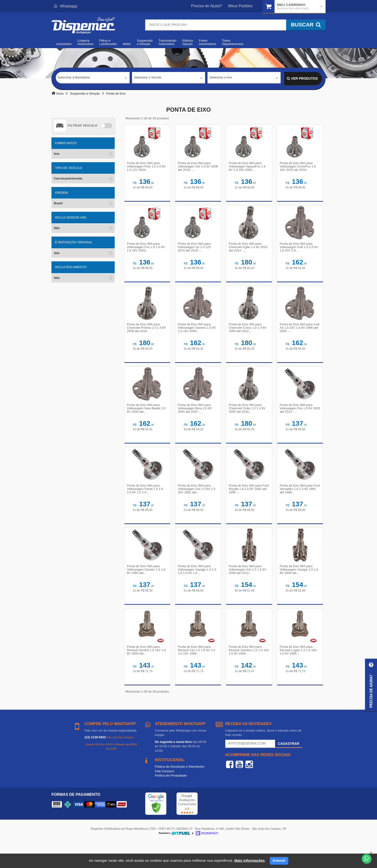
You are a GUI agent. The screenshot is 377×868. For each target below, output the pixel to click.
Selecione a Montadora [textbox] (74, 78)
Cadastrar (289, 769)
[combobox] (93, 79)
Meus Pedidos (240, 6)
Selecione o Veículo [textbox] (148, 78)
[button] (371, 685)
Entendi (279, 861)
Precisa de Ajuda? (207, 6)
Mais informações (249, 860)
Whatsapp (66, 6)
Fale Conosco (164, 796)
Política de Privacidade (171, 801)
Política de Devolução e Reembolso (180, 792)
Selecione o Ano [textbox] (221, 78)
